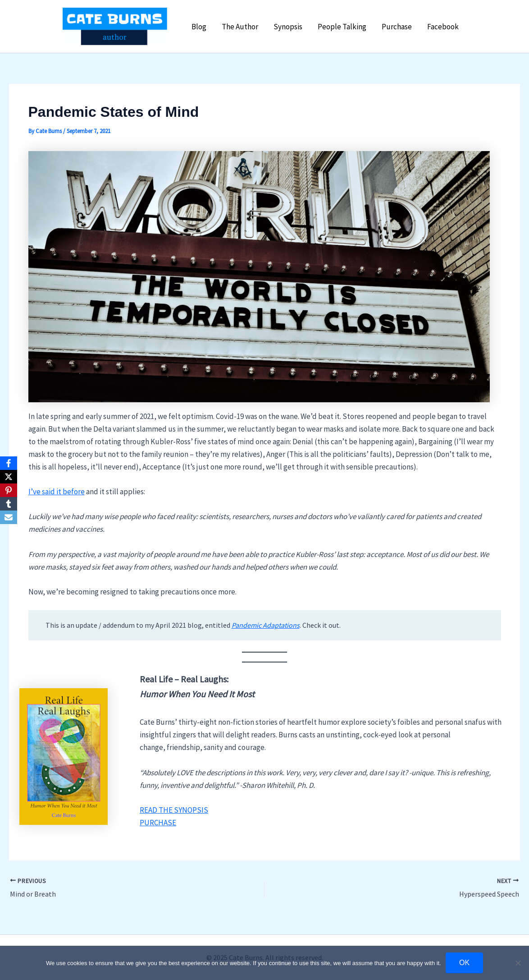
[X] (9, 477)
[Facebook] (9, 463)
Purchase (397, 27)
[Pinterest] (9, 490)
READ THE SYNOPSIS (174, 810)
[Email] (9, 517)
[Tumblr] (9, 504)
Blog (199, 27)
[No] (518, 963)
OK (464, 963)
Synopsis (288, 27)
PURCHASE (158, 823)
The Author (240, 27)
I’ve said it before (57, 492)
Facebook (443, 27)
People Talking (342, 27)
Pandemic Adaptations (266, 625)
